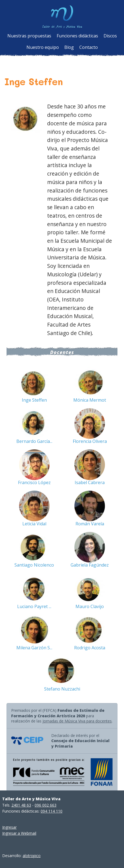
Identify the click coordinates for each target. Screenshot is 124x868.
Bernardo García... (34, 441)
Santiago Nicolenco (34, 565)
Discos (110, 36)
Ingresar (9, 827)
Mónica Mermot (90, 400)
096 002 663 (46, 805)
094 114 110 (52, 811)
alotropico (32, 856)
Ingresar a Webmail (19, 833)
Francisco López (34, 482)
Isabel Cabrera (90, 482)
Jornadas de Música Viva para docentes (77, 721)
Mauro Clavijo (90, 606)
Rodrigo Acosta (90, 648)
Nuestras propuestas (29, 36)
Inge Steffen (34, 400)
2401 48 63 (21, 805)
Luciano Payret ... (34, 606)
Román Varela (90, 524)
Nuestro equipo (43, 47)
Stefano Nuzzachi (62, 689)
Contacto (89, 47)
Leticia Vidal (34, 524)
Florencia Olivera (90, 441)
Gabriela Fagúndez (90, 565)
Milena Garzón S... (34, 648)
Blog (69, 47)
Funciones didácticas (77, 36)
